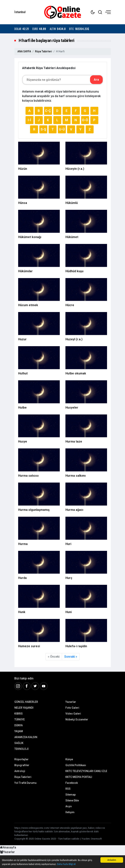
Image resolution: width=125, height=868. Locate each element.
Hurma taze (74, 441)
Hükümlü (72, 203)
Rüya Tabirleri (43, 51)
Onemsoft (96, 839)
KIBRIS (19, 714)
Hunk (22, 612)
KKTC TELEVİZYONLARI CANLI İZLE (86, 771)
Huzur (22, 339)
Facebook (72, 783)
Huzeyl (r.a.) (74, 339)
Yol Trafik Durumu (25, 783)
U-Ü (62, 129)
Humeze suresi (29, 646)
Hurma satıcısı (28, 476)
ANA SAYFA (24, 51)
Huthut (23, 373)
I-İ (29, 120)
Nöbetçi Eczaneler (77, 719)
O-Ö (85, 120)
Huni (69, 612)
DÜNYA (19, 725)
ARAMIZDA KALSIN (26, 737)
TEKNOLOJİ (21, 749)
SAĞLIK (19, 743)
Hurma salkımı (76, 476)
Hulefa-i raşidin (76, 646)
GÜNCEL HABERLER (26, 702)
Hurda (22, 578)
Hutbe (22, 408)
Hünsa (23, 203)
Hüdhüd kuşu (74, 271)
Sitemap (71, 795)
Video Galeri (73, 714)
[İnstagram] (18, 686)
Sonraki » (71, 657)
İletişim (70, 812)
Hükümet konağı (30, 237)
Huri (68, 544)
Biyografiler (22, 765)
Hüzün (23, 169)
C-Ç (48, 111)
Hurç (69, 578)
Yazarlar (71, 702)
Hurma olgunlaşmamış (34, 510)
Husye (23, 441)
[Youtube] (44, 686)
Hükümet (72, 237)
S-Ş (43, 129)
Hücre (70, 305)
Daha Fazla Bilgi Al (66, 864)
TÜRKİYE (20, 719)
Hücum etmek (28, 305)
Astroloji (20, 771)
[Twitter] (35, 686)
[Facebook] (27, 686)
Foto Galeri (72, 708)
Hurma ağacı (74, 510)
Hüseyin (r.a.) (75, 169)
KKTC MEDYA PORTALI (79, 777)
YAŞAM (19, 731)
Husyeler (72, 408)
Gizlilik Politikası (76, 765)
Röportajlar (21, 759)
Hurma (23, 544)
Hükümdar (25, 271)
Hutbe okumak (76, 373)
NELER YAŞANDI (24, 708)
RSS (68, 789)
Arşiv (69, 806)
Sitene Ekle (72, 800)
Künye (69, 759)
